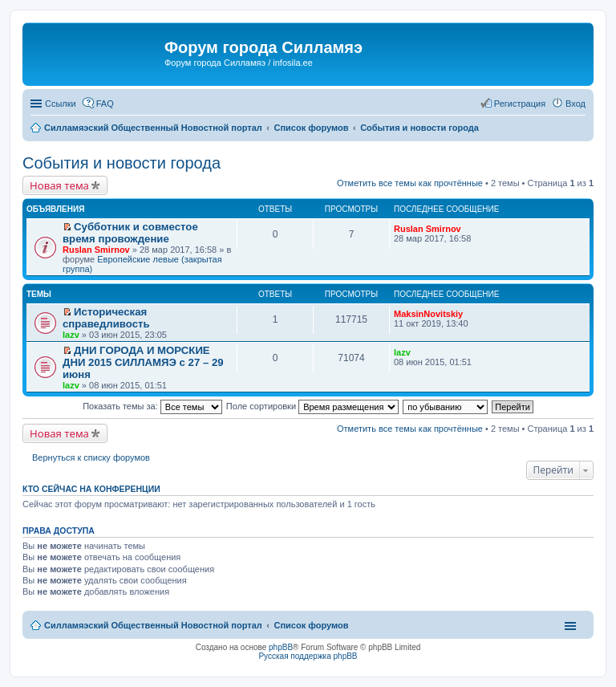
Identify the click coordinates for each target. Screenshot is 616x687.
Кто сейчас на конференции (91, 489)
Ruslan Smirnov (96, 250)
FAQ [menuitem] (105, 104)
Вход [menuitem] (575, 104)
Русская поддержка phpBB (308, 656)
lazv (71, 335)
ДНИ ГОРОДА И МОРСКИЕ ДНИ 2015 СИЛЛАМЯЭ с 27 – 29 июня (143, 362)
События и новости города (122, 163)
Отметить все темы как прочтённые (410, 183)
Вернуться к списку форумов (91, 457)
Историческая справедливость (106, 318)
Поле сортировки (312, 406)
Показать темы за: (152, 406)
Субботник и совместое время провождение (130, 233)
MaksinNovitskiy (428, 314)
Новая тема (59, 185)
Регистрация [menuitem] (520, 104)
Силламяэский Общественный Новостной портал (153, 625)
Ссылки (61, 104)
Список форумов (311, 625)
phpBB (281, 647)
